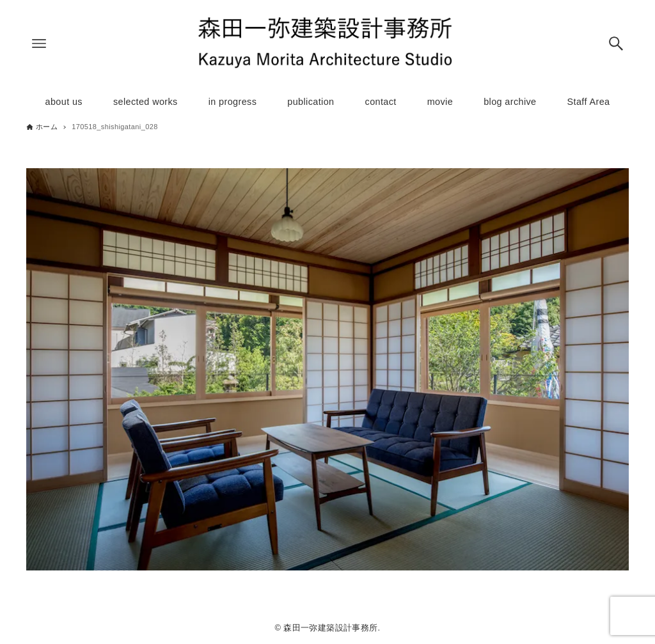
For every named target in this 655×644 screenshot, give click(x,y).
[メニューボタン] (39, 43)
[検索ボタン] (616, 43)
